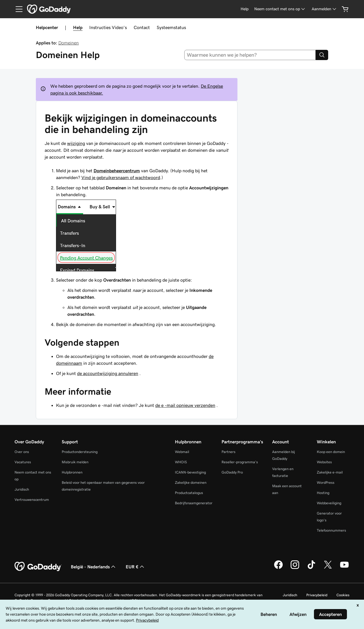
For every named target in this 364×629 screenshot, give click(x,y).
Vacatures (23, 462)
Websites (324, 462)
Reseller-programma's (240, 462)
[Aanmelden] (324, 9)
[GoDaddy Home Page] (38, 567)
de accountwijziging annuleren (108, 373)
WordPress (326, 482)
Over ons (22, 452)
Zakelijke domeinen (191, 482)
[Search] (322, 55)
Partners (228, 452)
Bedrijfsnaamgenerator (194, 503)
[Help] (245, 9)
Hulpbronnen (72, 472)
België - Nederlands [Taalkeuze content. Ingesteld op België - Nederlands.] (94, 567)
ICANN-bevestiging (190, 472)
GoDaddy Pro (232, 472)
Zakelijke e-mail (330, 472)
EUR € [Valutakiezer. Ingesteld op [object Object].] (136, 567)
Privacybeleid (317, 595)
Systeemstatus (171, 27)
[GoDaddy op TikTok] (311, 568)
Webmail (182, 452)
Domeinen (69, 43)
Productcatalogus (189, 493)
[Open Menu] (17, 9)
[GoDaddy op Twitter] (328, 568)
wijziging (76, 143)
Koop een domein (331, 452)
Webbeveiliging (329, 503)
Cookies (343, 595)
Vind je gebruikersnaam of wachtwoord (121, 177)
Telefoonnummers (331, 530)
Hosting (323, 493)
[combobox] (250, 55)
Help (78, 27)
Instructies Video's (108, 27)
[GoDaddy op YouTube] (344, 568)
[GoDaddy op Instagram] (295, 568)
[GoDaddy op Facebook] (278, 568)
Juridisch (22, 489)
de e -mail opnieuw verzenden (185, 405)
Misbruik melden (75, 462)
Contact (142, 27)
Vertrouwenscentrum (32, 500)
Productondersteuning (80, 452)
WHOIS (181, 462)
